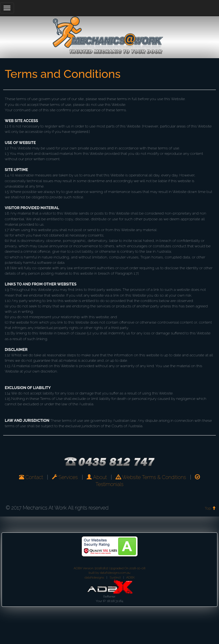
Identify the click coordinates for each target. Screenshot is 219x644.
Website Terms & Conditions (151, 477)
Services (65, 477)
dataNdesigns (94, 577)
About (97, 477)
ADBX (130, 577)
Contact (31, 477)
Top (210, 508)
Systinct (115, 577)
